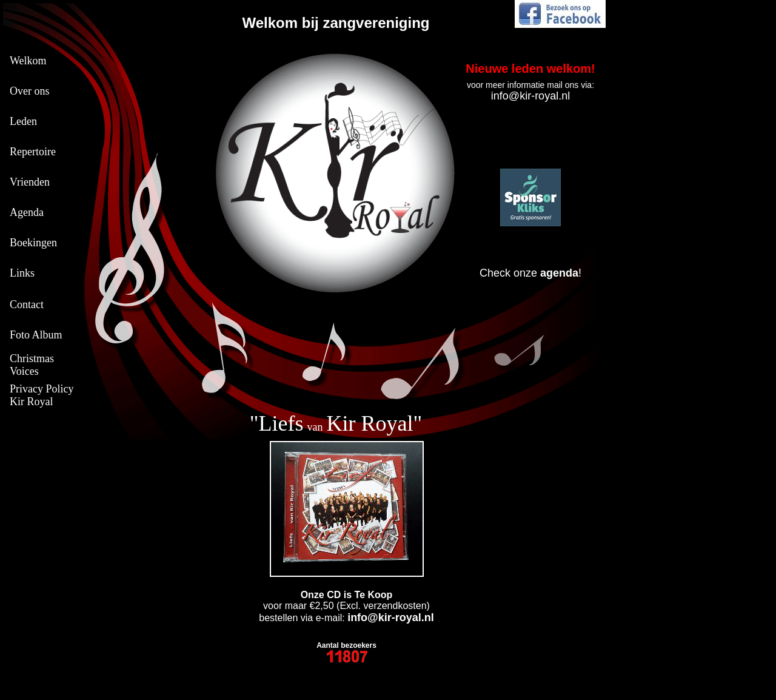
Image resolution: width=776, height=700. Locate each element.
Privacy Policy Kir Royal (42, 395)
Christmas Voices (32, 365)
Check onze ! (530, 273)
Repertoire (33, 152)
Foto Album (36, 335)
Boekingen (33, 243)
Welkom (28, 61)
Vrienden (30, 182)
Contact (27, 305)
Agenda (27, 212)
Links (22, 273)
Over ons (30, 91)
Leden (23, 121)
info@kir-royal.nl (530, 96)
